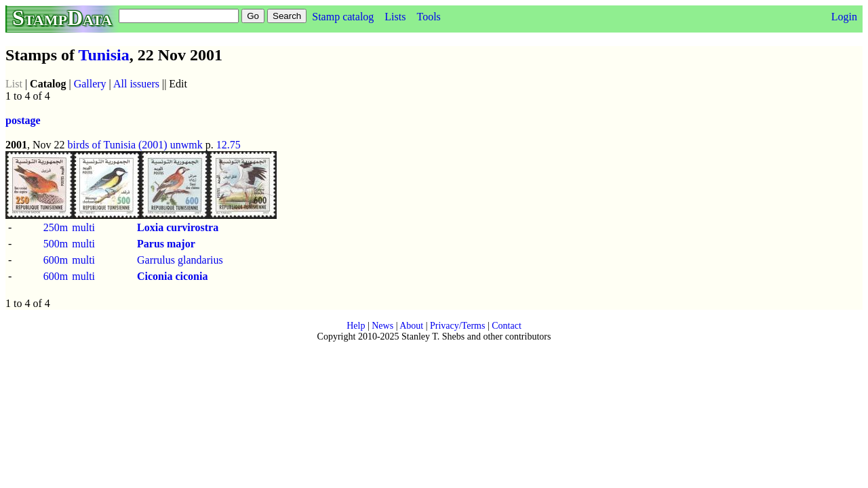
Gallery (90, 84)
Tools (428, 17)
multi (83, 227)
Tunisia (104, 55)
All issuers (136, 84)
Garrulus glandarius (180, 260)
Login (844, 17)
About (411, 326)
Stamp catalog (343, 17)
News (382, 326)
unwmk (186, 145)
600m (56, 260)
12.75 (229, 145)
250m (56, 227)
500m (56, 244)
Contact (507, 326)
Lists (395, 17)
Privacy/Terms (457, 326)
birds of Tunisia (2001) (118, 145)
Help (356, 326)
